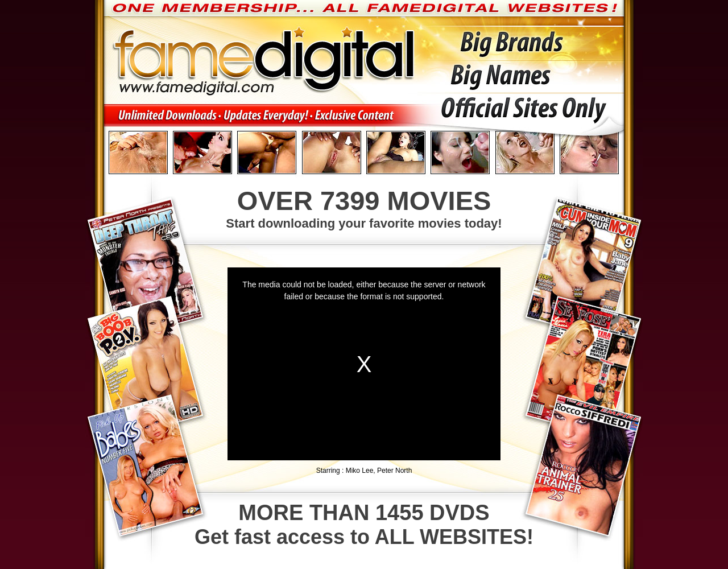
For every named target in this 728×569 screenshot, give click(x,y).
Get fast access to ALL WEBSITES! (364, 525)
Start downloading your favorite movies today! (364, 208)
